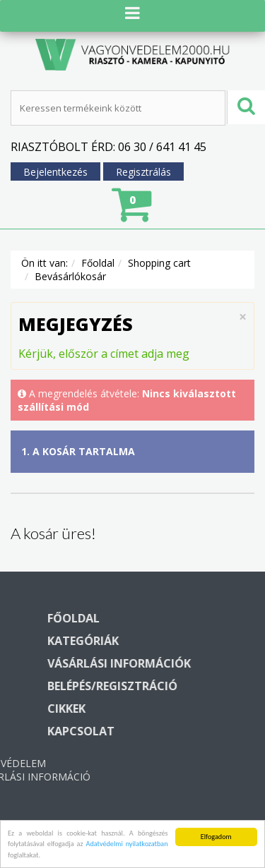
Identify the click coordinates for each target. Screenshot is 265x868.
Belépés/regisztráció (188, 686)
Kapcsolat (157, 731)
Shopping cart (159, 263)
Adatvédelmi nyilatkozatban (126, 849)
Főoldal (98, 263)
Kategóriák (159, 641)
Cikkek (142, 709)
